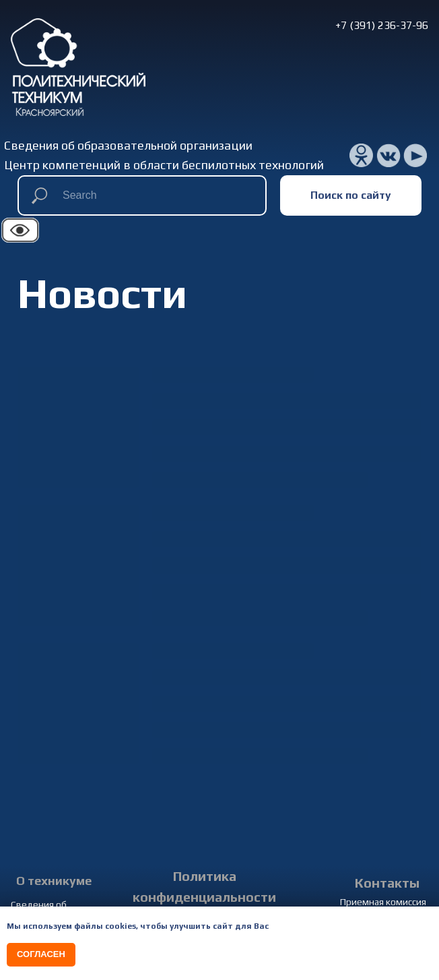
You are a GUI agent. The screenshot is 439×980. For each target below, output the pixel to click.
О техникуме (54, 881)
